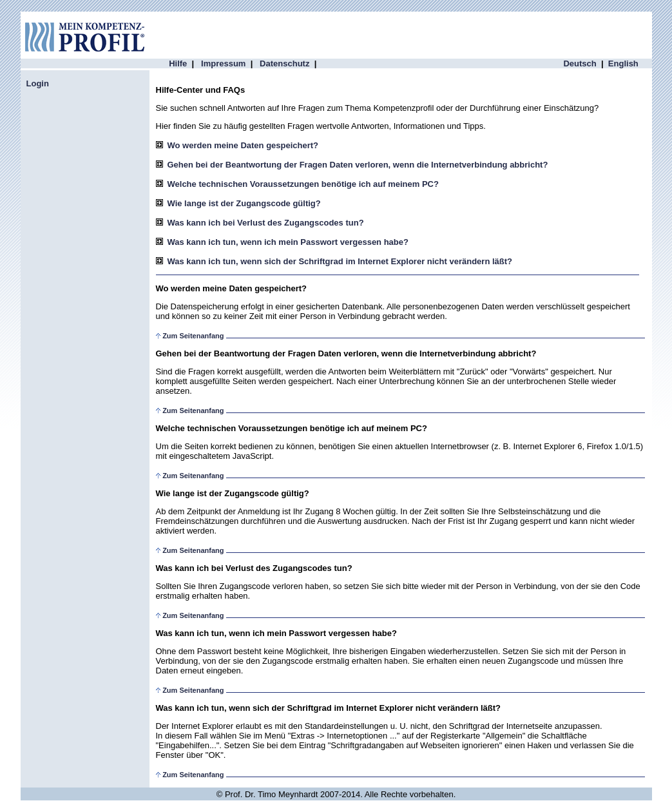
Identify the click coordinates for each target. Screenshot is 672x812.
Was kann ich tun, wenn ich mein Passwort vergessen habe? (288, 242)
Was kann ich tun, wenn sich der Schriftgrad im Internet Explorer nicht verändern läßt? (340, 261)
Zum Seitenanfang (193, 336)
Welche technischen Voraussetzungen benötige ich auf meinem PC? (303, 184)
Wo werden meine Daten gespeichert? (243, 145)
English (623, 63)
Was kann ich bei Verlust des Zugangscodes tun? (266, 223)
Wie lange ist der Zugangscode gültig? (244, 203)
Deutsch (580, 63)
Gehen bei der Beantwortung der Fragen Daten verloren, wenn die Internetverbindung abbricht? (358, 165)
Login (38, 83)
